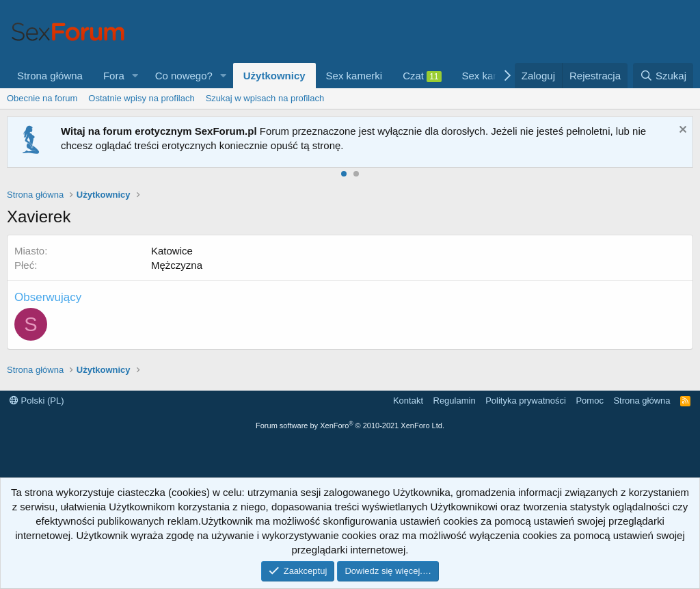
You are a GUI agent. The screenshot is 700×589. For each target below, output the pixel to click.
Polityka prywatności (526, 401)
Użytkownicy (274, 76)
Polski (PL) (37, 401)
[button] (135, 76)
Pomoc (589, 401)
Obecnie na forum (42, 98)
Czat (422, 76)
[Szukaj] (663, 76)
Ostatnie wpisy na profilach (141, 98)
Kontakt (408, 401)
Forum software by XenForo (350, 426)
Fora (114, 76)
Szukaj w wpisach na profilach (265, 98)
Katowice (172, 251)
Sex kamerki (354, 76)
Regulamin (455, 401)
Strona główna (50, 76)
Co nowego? (184, 76)
